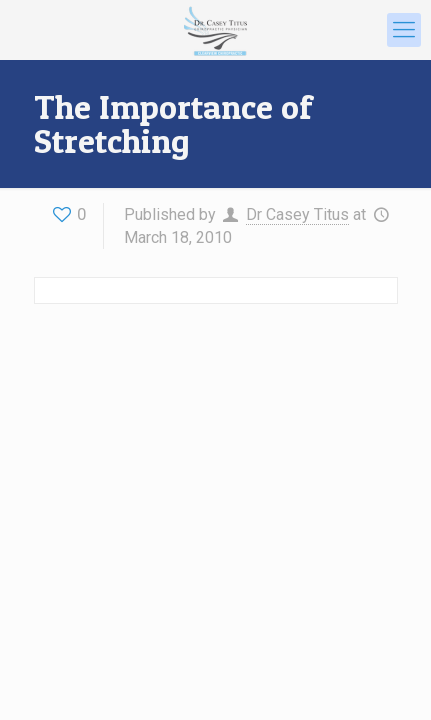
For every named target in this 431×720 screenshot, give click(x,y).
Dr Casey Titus (297, 214)
